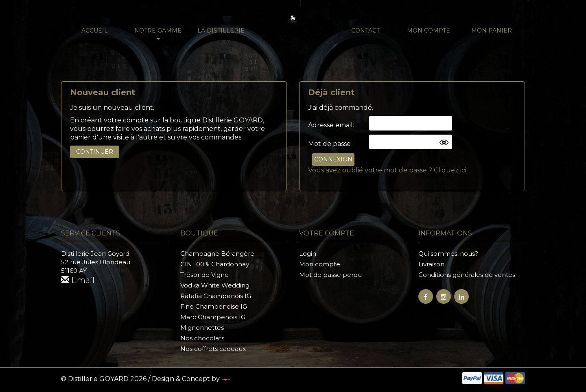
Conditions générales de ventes (467, 275)
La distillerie (221, 30)
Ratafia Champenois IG (216, 296)
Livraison (431, 264)
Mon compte (429, 30)
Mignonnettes (202, 328)
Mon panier (492, 30)
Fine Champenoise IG (214, 306)
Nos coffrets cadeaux (213, 349)
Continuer (95, 152)
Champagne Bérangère (217, 254)
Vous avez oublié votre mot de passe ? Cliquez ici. (388, 170)
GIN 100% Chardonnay (215, 264)
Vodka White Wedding (215, 285)
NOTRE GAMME (158, 33)
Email (78, 280)
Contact (365, 30)
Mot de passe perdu (330, 275)
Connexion (333, 159)
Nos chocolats (202, 338)
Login (308, 254)
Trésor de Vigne (204, 275)
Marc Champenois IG (213, 317)
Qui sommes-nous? (448, 254)
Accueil (95, 30)
